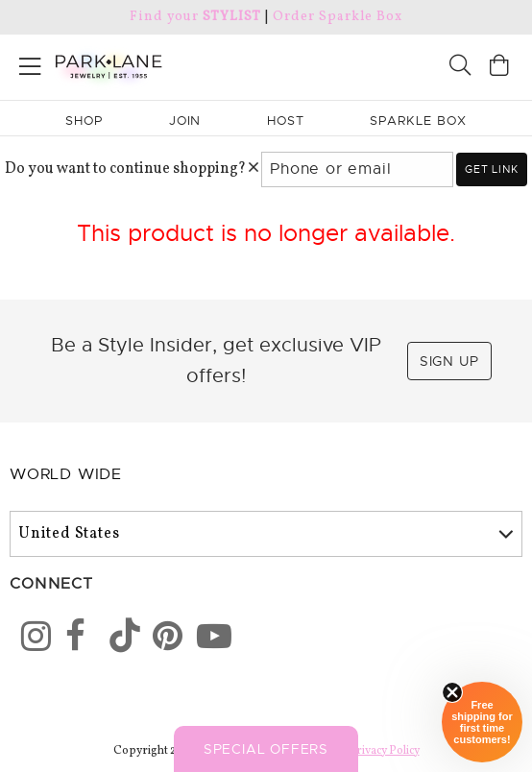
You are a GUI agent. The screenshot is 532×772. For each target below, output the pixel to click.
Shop (84, 121)
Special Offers (266, 749)
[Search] (460, 68)
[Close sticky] (452, 692)
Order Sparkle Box (338, 17)
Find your (195, 17)
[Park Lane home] (133, 64)
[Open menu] (30, 63)
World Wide (66, 474)
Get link (491, 169)
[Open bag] (499, 68)
